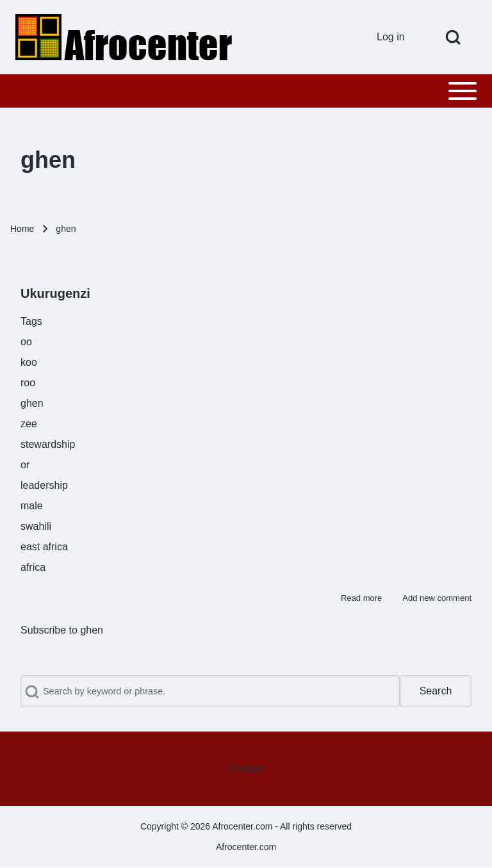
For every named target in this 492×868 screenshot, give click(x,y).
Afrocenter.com (246, 847)
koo (29, 362)
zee (29, 424)
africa (33, 567)
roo (28, 383)
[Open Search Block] (453, 37)
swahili (36, 526)
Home (22, 229)
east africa (44, 547)
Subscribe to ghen (62, 630)
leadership (44, 485)
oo (26, 342)
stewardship (48, 444)
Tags (31, 321)
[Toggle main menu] (246, 91)
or (25, 465)
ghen (32, 403)
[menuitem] (395, 37)
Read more (361, 598)
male (32, 506)
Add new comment (437, 598)
